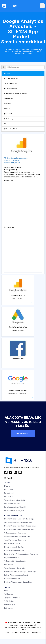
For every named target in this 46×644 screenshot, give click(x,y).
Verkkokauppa (9, 119)
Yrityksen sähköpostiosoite (15, 561)
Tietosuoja (15, 632)
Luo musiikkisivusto (12, 543)
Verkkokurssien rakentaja (14, 568)
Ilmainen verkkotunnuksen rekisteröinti (20, 526)
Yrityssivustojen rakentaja (15, 533)
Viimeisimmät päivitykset (14, 511)
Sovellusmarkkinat (15, 507)
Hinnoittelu (8, 114)
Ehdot (7, 632)
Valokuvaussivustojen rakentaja (17, 536)
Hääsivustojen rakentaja (14, 547)
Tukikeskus (8, 594)
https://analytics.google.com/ (17, 158)
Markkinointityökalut (11, 89)
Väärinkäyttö (25, 632)
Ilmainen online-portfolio (14, 550)
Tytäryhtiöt (9, 601)
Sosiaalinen (8, 124)
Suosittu (7, 74)
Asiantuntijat (10, 605)
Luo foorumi (9, 565)
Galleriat (7, 104)
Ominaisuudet (10, 493)
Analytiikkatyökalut (11, 79)
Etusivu (7, 486)
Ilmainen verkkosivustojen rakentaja (19, 519)
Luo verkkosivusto (23, 434)
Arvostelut (8, 497)
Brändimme (9, 608)
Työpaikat (12, 598)
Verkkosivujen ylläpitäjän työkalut (15, 94)
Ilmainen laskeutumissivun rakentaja (19, 529)
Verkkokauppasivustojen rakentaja (18, 522)
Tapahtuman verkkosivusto (15, 540)
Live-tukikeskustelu (11, 84)
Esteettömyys (36, 632)
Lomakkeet (8, 99)
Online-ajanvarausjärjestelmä (16, 575)
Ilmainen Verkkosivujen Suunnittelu (18, 582)
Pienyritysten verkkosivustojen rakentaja (21, 554)
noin (6, 591)
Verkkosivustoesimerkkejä (14, 500)
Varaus (7, 109)
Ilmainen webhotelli (12, 579)
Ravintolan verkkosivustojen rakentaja (20, 572)
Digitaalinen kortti (12, 558)
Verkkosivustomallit (12, 504)
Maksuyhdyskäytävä (11, 129)
